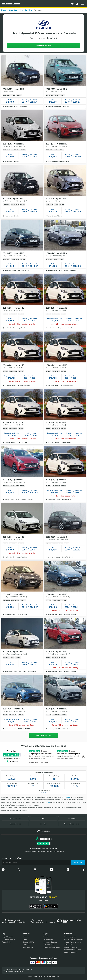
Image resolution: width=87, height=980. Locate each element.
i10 (31, 10)
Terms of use (48, 939)
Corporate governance (73, 942)
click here (47, 802)
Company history (29, 942)
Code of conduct (70, 952)
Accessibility (7, 942)
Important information (52, 947)
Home (4, 10)
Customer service (8, 939)
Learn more (43, 900)
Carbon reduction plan (73, 950)
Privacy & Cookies (50, 942)
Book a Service (15, 824)
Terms (46, 937)
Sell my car (72, 818)
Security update (49, 945)
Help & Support (15, 818)
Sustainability (28, 947)
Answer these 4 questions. (15, 971)
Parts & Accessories (72, 824)
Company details (70, 947)
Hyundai (24, 10)
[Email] (36, 862)
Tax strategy (69, 945)
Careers (44, 818)
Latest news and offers (12, 858)
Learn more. (60, 851)
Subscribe (78, 862)
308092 (67, 797)
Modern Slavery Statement (74, 939)
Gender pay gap (70, 937)
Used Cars (13, 10)
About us (26, 937)
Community (27, 945)
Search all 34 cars (44, 46)
